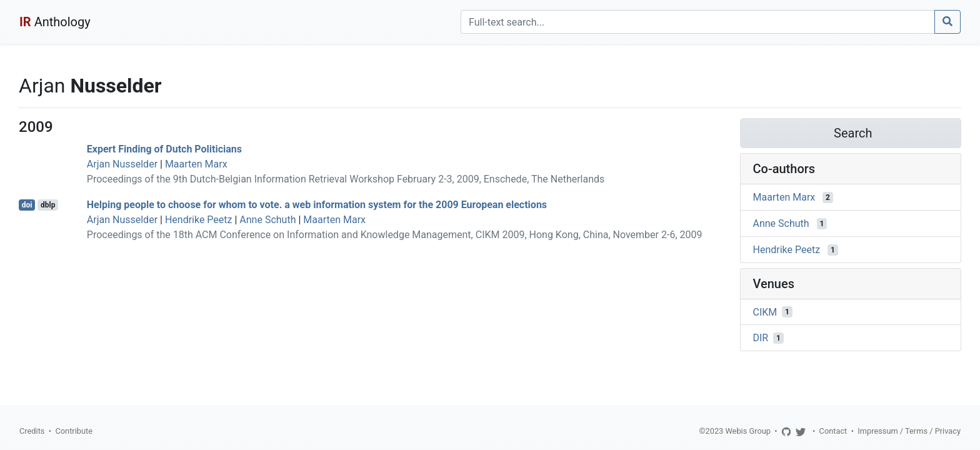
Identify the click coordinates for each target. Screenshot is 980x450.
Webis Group (748, 431)
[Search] (698, 22)
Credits (32, 431)
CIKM (765, 312)
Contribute (74, 431)
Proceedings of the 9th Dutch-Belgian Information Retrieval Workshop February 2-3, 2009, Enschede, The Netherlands (346, 179)
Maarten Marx (196, 164)
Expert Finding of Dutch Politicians (164, 149)
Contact (833, 431)
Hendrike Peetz (199, 220)
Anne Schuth (267, 220)
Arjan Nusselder (122, 164)
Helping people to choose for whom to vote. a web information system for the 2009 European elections (317, 205)
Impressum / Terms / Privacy (909, 431)
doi (27, 205)
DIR (761, 338)
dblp (48, 205)
